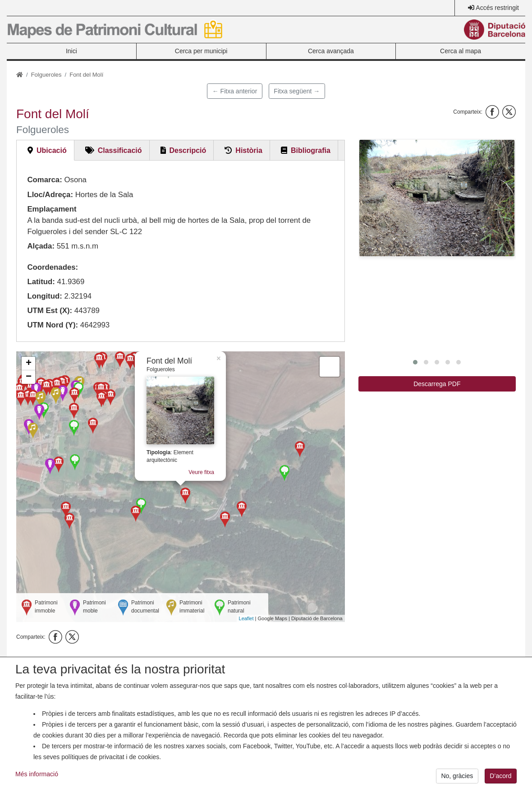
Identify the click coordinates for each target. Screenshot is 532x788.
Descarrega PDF (437, 384)
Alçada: (41, 246)
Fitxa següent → (297, 91)
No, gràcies (457, 776)
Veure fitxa (202, 476)
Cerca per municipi (201, 51)
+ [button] (29, 364)
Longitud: (44, 296)
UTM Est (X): (50, 311)
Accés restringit (497, 8)
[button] (437, 198)
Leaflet (246, 618)
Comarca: (44, 180)
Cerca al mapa (461, 51)
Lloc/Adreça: (50, 195)
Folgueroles (46, 75)
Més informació (37, 774)
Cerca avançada (331, 51)
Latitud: (41, 282)
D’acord (500, 776)
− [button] (29, 377)
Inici (71, 51)
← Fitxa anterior (235, 91)
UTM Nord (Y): (53, 325)
